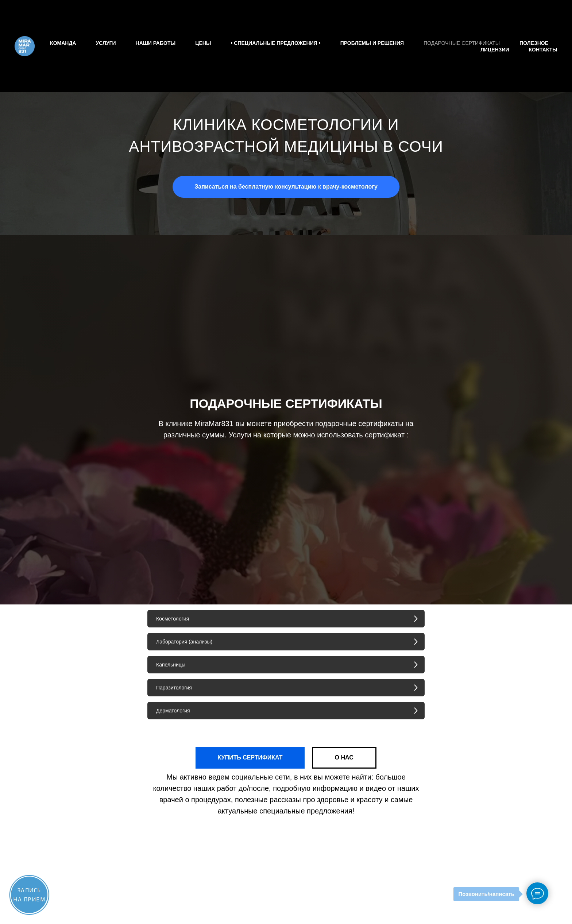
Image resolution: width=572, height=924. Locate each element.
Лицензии (495, 50)
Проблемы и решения (372, 43)
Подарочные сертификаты (462, 43)
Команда (63, 43)
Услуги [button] (106, 43)
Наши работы (156, 43)
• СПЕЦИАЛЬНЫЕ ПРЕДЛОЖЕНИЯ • (276, 43)
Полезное (534, 43)
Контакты (543, 50)
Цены (203, 43)
